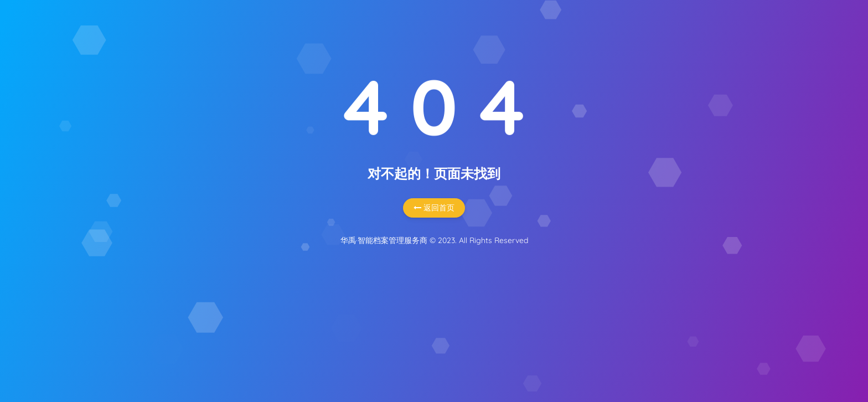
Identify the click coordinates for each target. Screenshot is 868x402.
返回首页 (434, 208)
